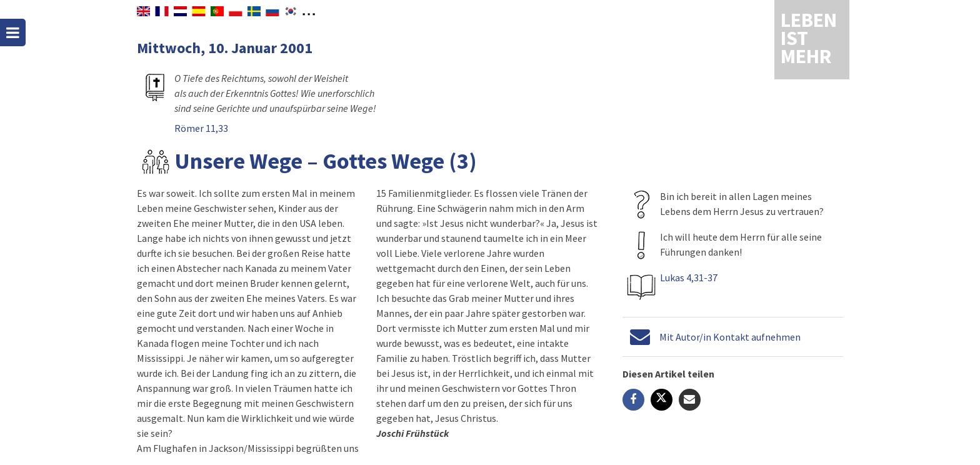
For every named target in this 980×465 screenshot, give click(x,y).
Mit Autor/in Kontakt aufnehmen (730, 337)
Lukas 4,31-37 (689, 277)
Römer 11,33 (201, 128)
